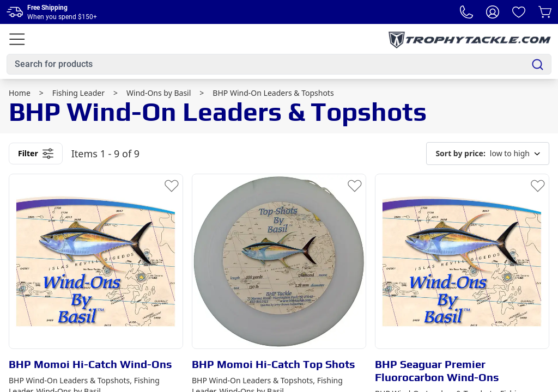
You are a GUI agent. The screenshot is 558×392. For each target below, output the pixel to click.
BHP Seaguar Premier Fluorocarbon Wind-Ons (437, 370)
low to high (488, 154)
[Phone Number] (466, 12)
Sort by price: (460, 153)
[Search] (538, 65)
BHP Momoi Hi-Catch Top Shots (274, 364)
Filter (36, 154)
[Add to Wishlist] (172, 185)
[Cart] (545, 12)
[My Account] (493, 12)
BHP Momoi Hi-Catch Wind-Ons (90, 364)
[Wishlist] (519, 12)
